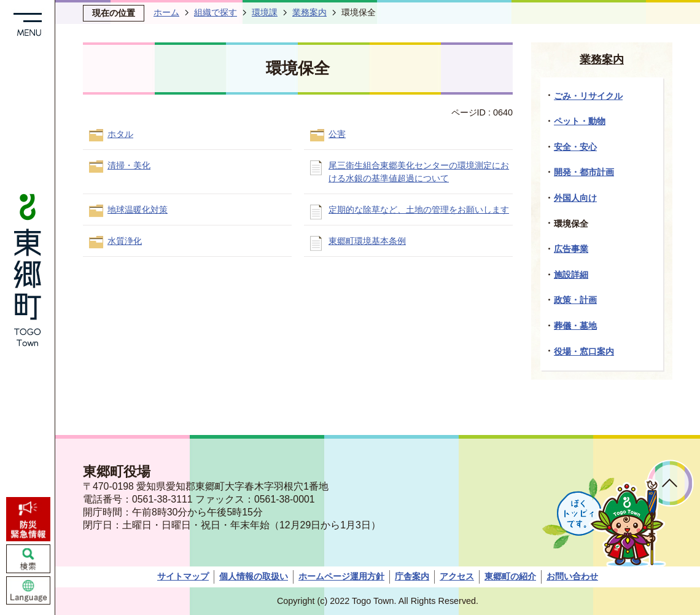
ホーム (166, 12)
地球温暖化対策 (138, 210)
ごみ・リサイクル (588, 96)
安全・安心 (575, 147)
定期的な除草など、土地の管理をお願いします (419, 210)
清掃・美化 (129, 165)
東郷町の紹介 (510, 576)
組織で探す (216, 12)
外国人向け (575, 198)
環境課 (265, 12)
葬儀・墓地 (575, 326)
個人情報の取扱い (254, 576)
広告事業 (571, 249)
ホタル (120, 134)
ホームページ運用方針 (341, 576)
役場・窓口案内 (584, 351)
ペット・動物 (580, 121)
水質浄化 (125, 241)
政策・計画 (575, 300)
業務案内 (309, 12)
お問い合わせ (572, 576)
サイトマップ (183, 576)
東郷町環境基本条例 (367, 241)
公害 (337, 134)
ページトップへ (670, 483)
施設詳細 (571, 275)
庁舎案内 (412, 576)
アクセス (457, 576)
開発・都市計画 (584, 172)
